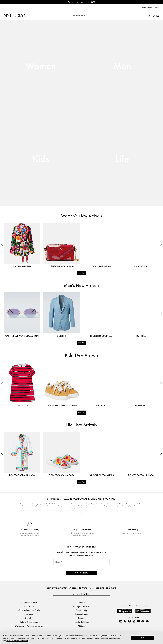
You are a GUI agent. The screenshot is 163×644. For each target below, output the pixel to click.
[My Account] (149, 15)
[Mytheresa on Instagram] (134, 621)
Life (122, 159)
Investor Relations (81, 622)
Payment (29, 614)
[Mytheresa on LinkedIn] (121, 621)
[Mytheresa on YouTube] (138, 621)
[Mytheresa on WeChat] (147, 621)
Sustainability (81, 610)
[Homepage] (15, 15)
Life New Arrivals (81, 425)
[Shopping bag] (158, 15)
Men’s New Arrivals (82, 286)
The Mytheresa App (81, 606)
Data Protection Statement (17, 641)
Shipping (29, 618)
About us (81, 602)
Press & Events (81, 614)
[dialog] (81, 638)
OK (143, 638)
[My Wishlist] (153, 15)
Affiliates (81, 626)
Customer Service (29, 602)
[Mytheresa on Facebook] (125, 621)
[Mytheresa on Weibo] (143, 621)
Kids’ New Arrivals (82, 355)
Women (41, 66)
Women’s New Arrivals (82, 216)
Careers (81, 618)
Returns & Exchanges (29, 622)
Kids (41, 159)
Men (122, 66)
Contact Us (29, 606)
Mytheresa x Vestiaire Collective (29, 626)
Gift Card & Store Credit (29, 610)
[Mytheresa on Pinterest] (130, 621)
